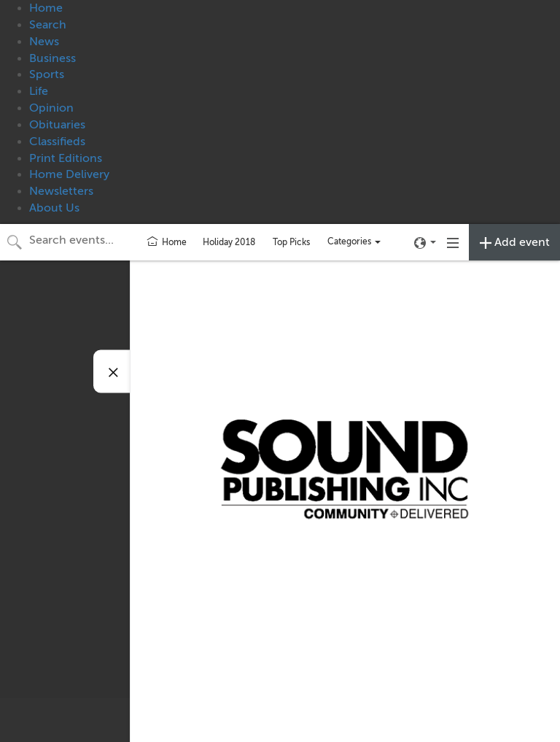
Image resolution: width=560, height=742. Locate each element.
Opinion (51, 108)
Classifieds (57, 142)
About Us (54, 208)
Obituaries (57, 125)
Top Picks (291, 242)
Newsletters (61, 191)
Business (52, 58)
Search (48, 25)
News (44, 42)
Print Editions (66, 158)
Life (39, 91)
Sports (47, 74)
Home (46, 8)
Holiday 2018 (229, 242)
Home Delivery (69, 174)
